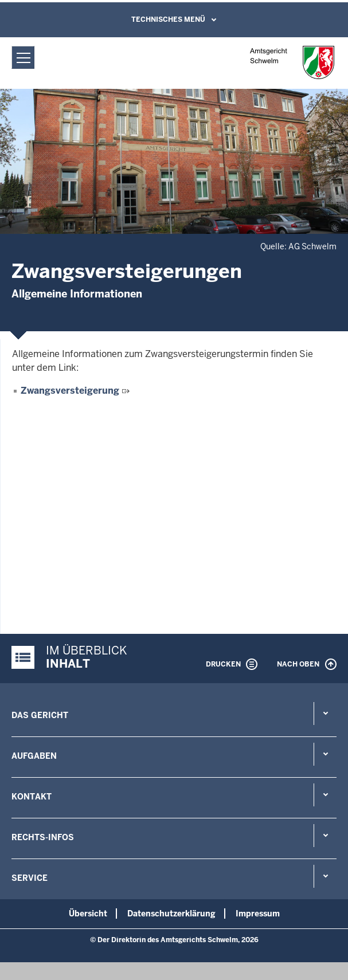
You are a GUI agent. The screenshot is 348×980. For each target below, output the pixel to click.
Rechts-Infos (43, 837)
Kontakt (32, 797)
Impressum (258, 914)
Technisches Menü (168, 19)
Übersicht (88, 914)
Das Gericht (40, 715)
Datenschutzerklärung (171, 914)
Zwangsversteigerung (70, 391)
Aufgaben (34, 756)
